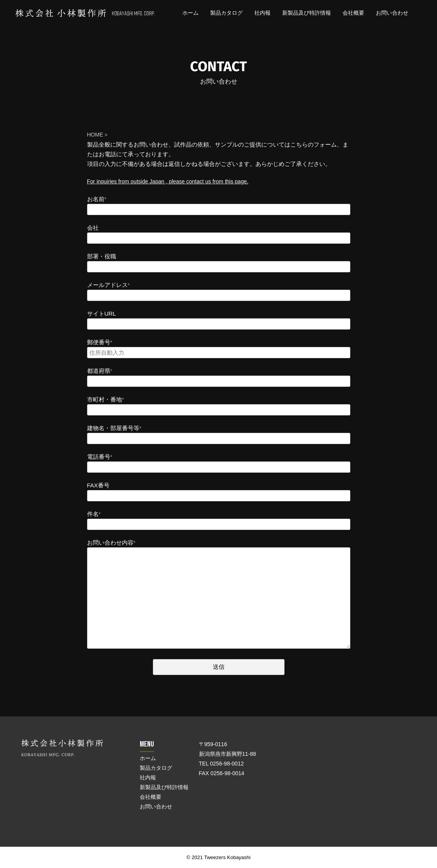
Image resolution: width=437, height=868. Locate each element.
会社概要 (353, 13)
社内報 (262, 13)
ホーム (190, 13)
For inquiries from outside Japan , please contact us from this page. (168, 181)
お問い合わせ (392, 13)
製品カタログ (226, 13)
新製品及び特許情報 (307, 13)
